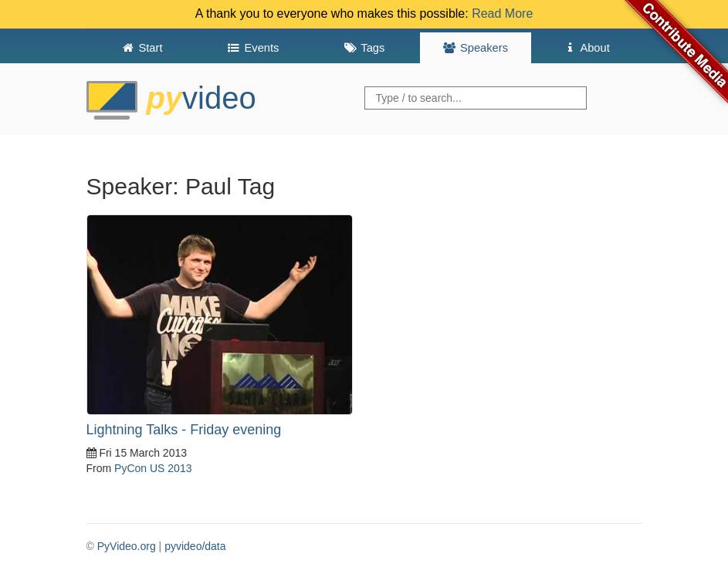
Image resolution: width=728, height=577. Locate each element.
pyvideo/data (195, 546)
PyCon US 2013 (153, 468)
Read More (502, 13)
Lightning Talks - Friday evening (184, 430)
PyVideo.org (127, 546)
